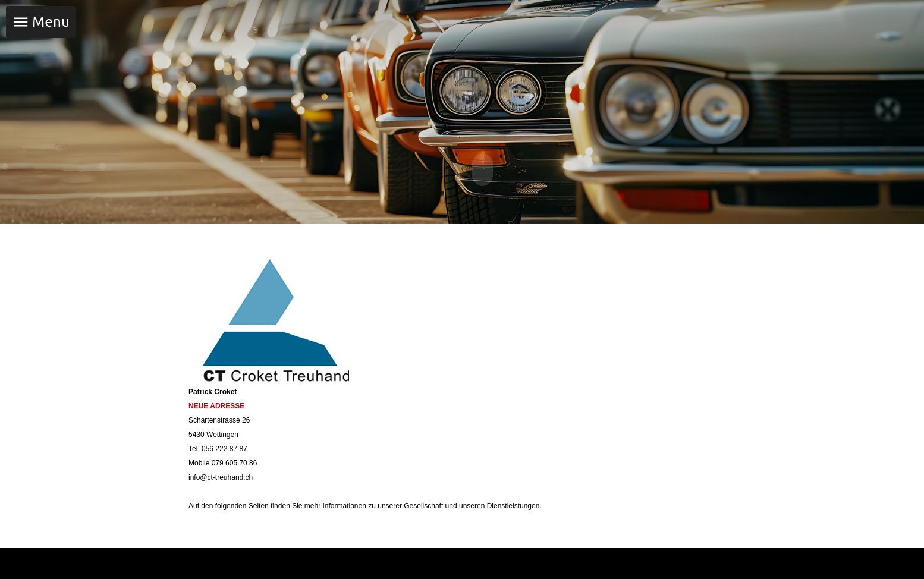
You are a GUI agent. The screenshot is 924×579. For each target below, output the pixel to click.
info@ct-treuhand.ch (221, 476)
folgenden (231, 505)
